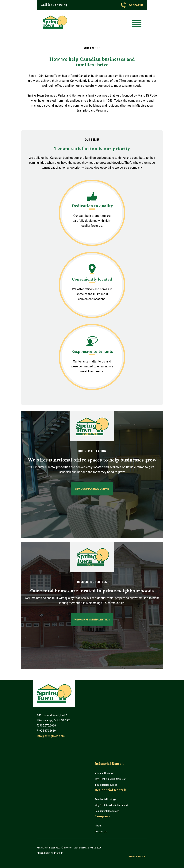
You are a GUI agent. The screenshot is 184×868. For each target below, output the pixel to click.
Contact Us (101, 831)
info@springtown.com (51, 736)
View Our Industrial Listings (92, 489)
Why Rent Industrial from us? (110, 779)
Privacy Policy (137, 857)
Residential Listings (105, 799)
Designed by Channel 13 (50, 853)
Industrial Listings (104, 773)
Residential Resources (107, 811)
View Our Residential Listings (92, 620)
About (98, 826)
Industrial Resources (106, 785)
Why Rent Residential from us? (111, 805)
